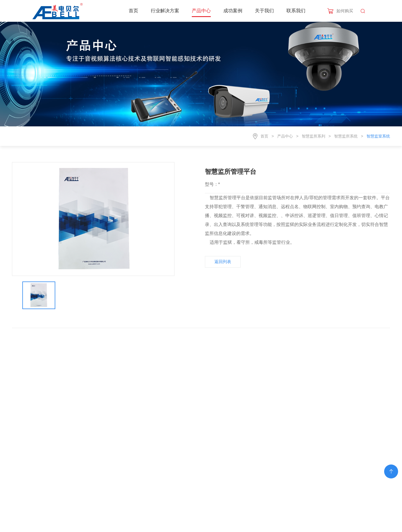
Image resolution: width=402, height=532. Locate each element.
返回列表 (223, 262)
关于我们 (264, 11)
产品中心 (201, 11)
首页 (133, 11)
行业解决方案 (165, 11)
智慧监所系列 (314, 136)
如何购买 (345, 11)
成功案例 (233, 11)
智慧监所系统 (346, 136)
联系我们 (296, 11)
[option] (93, 219)
